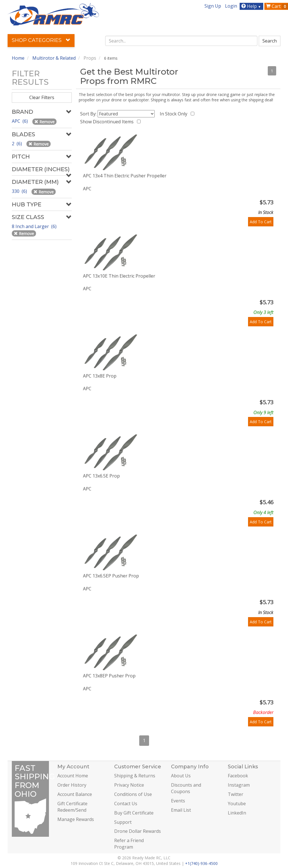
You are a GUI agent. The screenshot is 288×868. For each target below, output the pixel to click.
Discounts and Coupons (186, 788)
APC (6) (20, 121)
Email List (181, 810)
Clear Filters (42, 97)
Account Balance (75, 794)
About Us (181, 776)
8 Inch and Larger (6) (35, 226)
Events (178, 801)
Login (231, 6)
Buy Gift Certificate (134, 813)
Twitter (236, 794)
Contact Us (126, 804)
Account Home (73, 776)
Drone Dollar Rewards (138, 831)
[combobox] (181, 41)
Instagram (239, 785)
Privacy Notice (129, 785)
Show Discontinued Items (108, 122)
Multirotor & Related (54, 58)
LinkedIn (237, 813)
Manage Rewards (76, 819)
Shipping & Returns (135, 776)
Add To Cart (261, 222)
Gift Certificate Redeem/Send (72, 807)
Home (18, 58)
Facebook (238, 776)
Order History (72, 785)
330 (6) (20, 191)
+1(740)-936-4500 (201, 863)
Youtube (237, 804)
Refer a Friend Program (129, 844)
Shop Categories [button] (41, 40)
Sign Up (213, 6)
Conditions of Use (133, 794)
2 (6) (17, 144)
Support (123, 822)
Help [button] (252, 6)
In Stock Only (175, 114)
